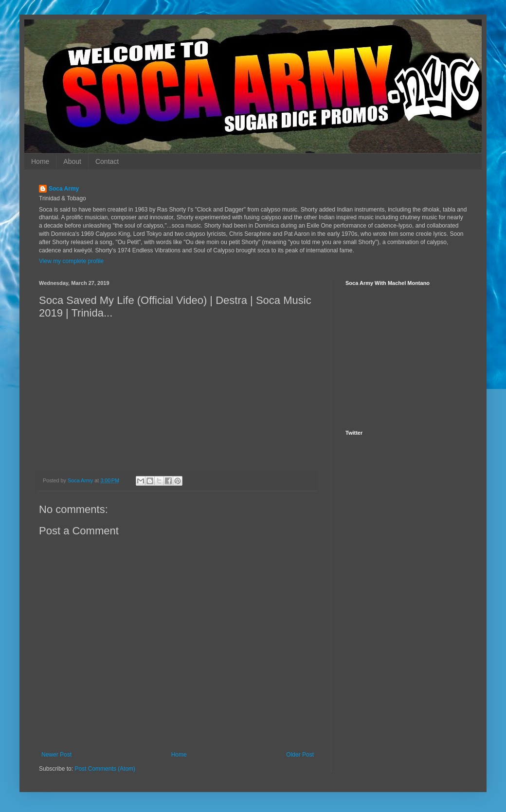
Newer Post (56, 755)
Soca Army (64, 189)
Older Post (300, 755)
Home (40, 161)
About (72, 161)
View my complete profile (71, 261)
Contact (107, 161)
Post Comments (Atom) (105, 769)
